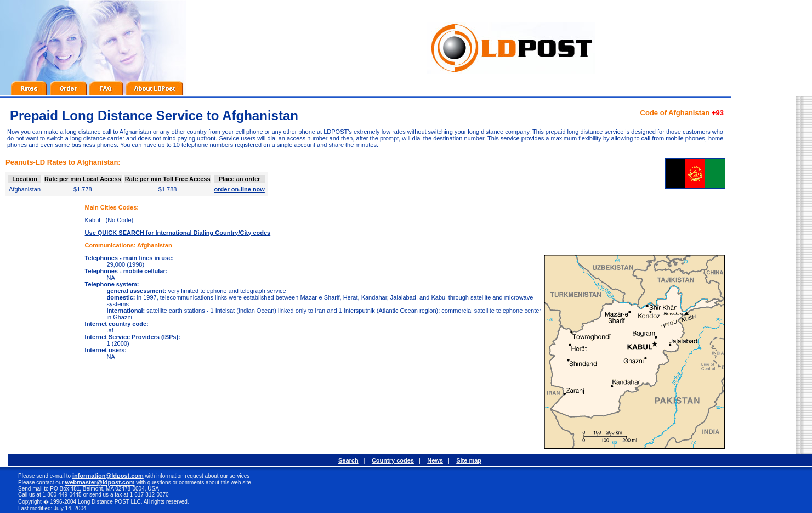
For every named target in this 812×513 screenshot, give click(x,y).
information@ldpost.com (108, 476)
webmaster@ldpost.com (100, 482)
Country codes (393, 460)
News (435, 460)
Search (348, 460)
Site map (469, 460)
